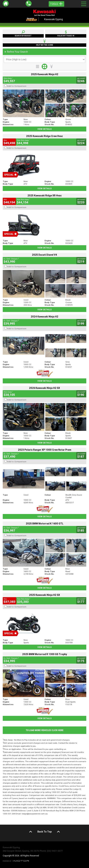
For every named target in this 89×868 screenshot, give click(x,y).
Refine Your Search (16, 52)
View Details (44, 129)
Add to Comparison (17, 86)
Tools (56, 4)
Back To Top (44, 832)
